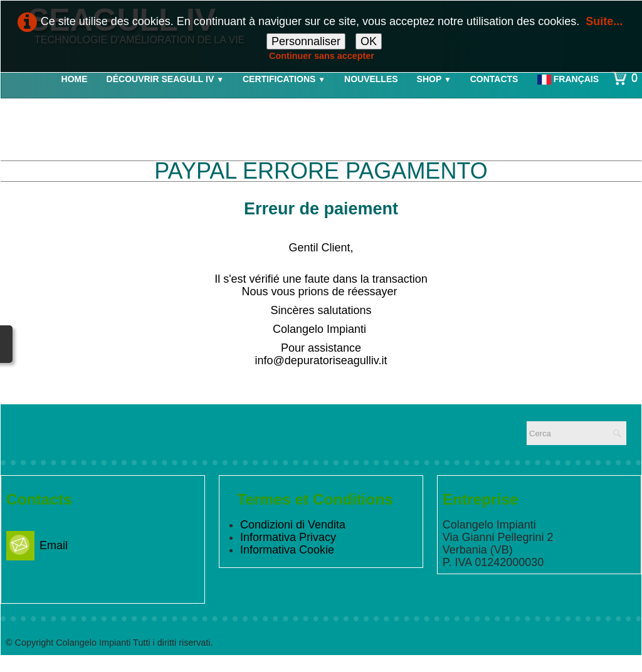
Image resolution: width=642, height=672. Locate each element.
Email (37, 545)
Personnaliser (306, 41)
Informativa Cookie (287, 550)
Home (75, 79)
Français (569, 79)
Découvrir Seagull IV (165, 79)
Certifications (284, 79)
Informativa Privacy (288, 537)
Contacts (494, 79)
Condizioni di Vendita (293, 525)
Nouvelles (371, 79)
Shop (434, 79)
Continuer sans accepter (322, 56)
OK (369, 41)
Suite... (604, 21)
